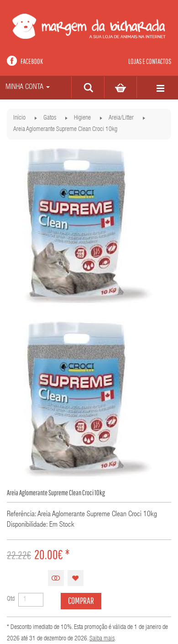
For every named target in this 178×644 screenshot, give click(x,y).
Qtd (11, 599)
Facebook (32, 61)
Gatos (50, 118)
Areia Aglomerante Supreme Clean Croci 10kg (65, 130)
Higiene (82, 118)
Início (19, 118)
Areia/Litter (121, 118)
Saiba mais (102, 639)
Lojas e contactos (150, 61)
